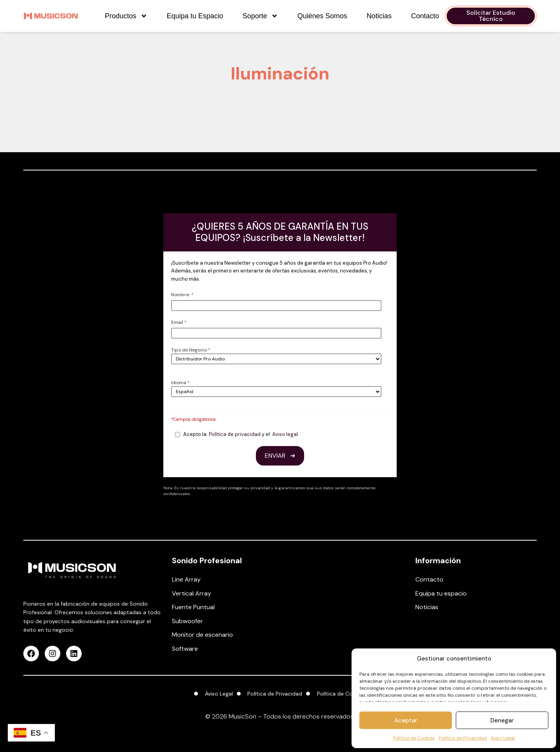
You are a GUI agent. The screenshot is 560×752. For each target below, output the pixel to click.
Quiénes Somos (322, 16)
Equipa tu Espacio (195, 16)
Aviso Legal (503, 738)
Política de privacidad (235, 434)
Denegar (502, 720)
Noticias (379, 16)
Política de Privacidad (463, 738)
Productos (126, 16)
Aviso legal (285, 434)
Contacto (425, 16)
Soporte (260, 16)
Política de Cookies (414, 738)
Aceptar (406, 720)
